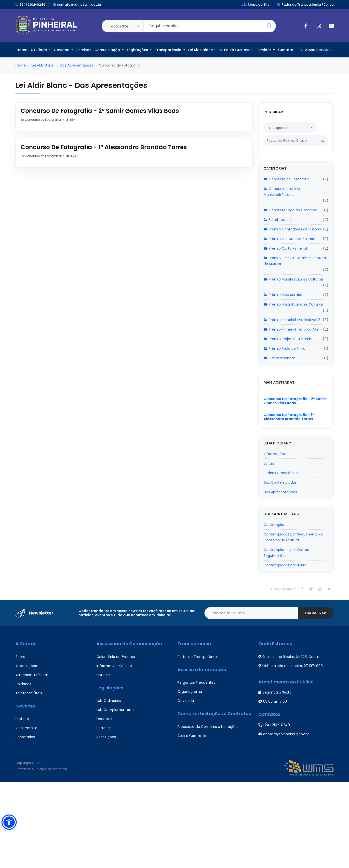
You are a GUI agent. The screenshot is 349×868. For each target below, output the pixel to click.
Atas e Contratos (192, 736)
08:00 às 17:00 (273, 701)
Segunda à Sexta (275, 692)
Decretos (104, 719)
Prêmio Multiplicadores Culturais (294, 304)
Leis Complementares (115, 710)
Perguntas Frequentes (196, 682)
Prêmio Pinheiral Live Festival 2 (292, 320)
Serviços (84, 50)
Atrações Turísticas (32, 675)
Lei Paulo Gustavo (236, 50)
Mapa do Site (256, 5)
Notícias (103, 675)
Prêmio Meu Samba (283, 295)
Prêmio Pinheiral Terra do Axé (291, 329)
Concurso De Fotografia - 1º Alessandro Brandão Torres (104, 147)
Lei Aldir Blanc (202, 50)
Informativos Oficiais (114, 666)
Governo (63, 50)
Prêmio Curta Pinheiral (285, 248)
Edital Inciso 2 (278, 220)
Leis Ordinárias (109, 701)
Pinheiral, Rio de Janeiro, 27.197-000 (291, 666)
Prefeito (22, 719)
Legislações (139, 50)
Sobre (20, 657)
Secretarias (25, 737)
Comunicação (109, 50)
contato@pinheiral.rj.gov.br (79, 5)
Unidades (23, 684)
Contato (286, 50)
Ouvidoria (186, 701)
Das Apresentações (77, 65)
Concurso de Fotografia (287, 179)
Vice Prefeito (26, 728)
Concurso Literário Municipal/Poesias (282, 192)
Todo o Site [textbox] (119, 26)
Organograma (190, 692)
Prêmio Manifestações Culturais (294, 279)
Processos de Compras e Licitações (208, 727)
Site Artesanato (279, 358)
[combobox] (122, 26)
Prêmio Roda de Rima (284, 348)
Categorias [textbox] (278, 128)
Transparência (170, 50)
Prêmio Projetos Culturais (288, 339)
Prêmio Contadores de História (292, 229)
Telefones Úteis (29, 693)
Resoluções (106, 737)
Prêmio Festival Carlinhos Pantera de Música (295, 261)
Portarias (104, 728)
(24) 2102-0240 (33, 5)
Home (22, 50)
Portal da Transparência (198, 657)
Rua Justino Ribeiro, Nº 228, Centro (289, 657)
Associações (26, 666)
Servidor (266, 50)
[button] (9, 822)
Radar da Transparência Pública (305, 5)
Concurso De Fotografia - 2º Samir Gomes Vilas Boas (100, 111)
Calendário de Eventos (116, 657)
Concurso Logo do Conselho (290, 210)
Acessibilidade (316, 50)
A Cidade (40, 50)
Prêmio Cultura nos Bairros (289, 239)
